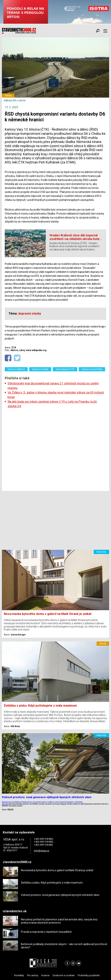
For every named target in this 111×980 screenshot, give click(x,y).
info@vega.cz (42, 851)
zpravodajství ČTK (65, 369)
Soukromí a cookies (64, 975)
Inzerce (45, 975)
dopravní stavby (40, 369)
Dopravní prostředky (92, 369)
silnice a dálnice (16, 369)
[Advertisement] (55, 450)
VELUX (5, 804)
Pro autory (33, 975)
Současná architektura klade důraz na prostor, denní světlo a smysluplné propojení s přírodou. (43, 802)
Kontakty (19, 975)
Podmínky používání (89, 975)
